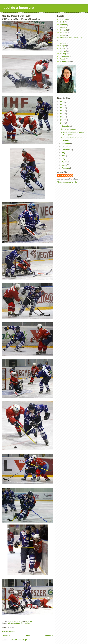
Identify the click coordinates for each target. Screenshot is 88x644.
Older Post (49, 635)
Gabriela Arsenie (66, 175)
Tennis (63, 59)
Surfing (63, 54)
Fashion (64, 25)
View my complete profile (67, 182)
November (66, 144)
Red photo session (69, 129)
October (65, 147)
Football (64, 30)
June (64, 156)
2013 (62, 108)
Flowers (64, 27)
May (64, 159)
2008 (62, 123)
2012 (62, 111)
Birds (63, 22)
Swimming (65, 56)
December (66, 126)
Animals (64, 19)
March (64, 165)
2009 (62, 120)
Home (28, 635)
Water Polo (65, 62)
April (64, 162)
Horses (63, 35)
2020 (62, 102)
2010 (62, 117)
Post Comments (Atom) (21, 640)
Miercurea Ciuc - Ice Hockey (19, 623)
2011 (62, 114)
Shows (63, 51)
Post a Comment (9, 631)
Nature (63, 43)
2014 (62, 105)
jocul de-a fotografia (18, 8)
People (63, 46)
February (66, 168)
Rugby (63, 48)
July (64, 153)
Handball (64, 32)
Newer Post (7, 635)
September (66, 150)
